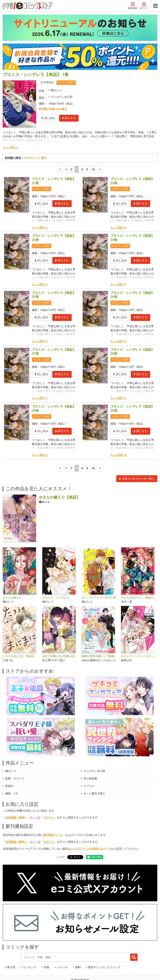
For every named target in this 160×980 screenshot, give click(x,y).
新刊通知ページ (53, 819)
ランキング (29, 951)
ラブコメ (89, 770)
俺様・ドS (11, 777)
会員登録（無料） (16, 801)
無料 (78, 951)
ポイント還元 (67, 66)
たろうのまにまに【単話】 (19, 640)
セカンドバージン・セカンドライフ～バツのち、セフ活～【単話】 (139, 640)
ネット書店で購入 (94, 777)
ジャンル (62, 951)
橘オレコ (56, 74)
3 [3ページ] (77, 153)
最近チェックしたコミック (104, 951)
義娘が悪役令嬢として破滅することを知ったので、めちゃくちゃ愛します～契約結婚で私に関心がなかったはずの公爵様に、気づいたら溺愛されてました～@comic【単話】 (100, 640)
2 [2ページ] (71, 153)
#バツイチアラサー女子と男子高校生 (100, 581)
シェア (61, 841)
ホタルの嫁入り (12, 581)
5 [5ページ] (87, 153)
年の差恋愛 (90, 762)
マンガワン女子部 (62, 80)
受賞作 (9, 770)
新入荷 (11, 951)
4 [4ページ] (82, 153)
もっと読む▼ (11, 131)
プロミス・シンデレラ (56, 581)
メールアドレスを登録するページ (91, 832)
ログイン (49, 801)
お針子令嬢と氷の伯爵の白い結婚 (60, 640)
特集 (47, 951)
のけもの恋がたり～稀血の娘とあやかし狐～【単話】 (139, 581)
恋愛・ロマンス (15, 762)
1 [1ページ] (66, 153)
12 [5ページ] (93, 153)
